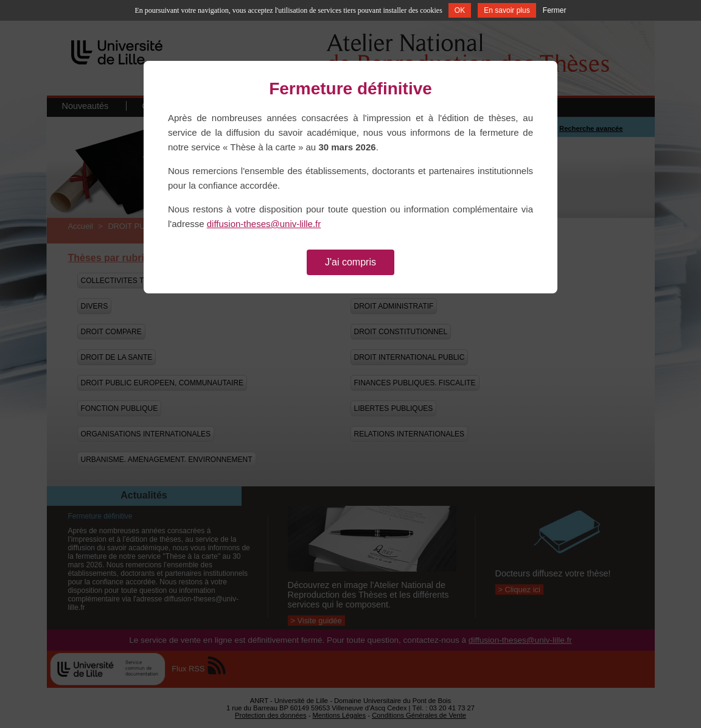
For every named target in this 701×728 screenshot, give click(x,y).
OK (460, 10)
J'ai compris (350, 262)
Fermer (555, 10)
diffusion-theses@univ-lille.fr (264, 224)
